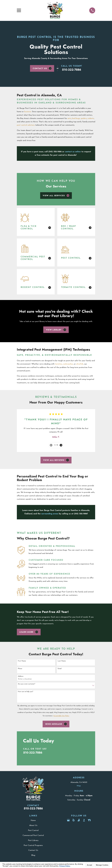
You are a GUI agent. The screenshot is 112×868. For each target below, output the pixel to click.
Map (79, 786)
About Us (33, 825)
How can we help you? (25, 692)
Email (60, 669)
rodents (91, 118)
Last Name (62, 661)
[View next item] (61, 445)
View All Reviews (56, 460)
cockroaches (68, 364)
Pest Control (33, 830)
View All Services (56, 196)
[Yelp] (74, 820)
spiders (84, 118)
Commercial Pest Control (33, 835)
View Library (56, 330)
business (28, 112)
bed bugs (76, 118)
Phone (20, 669)
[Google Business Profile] (68, 820)
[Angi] (79, 820)
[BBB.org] (84, 820)
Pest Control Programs (33, 845)
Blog (33, 855)
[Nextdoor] (89, 820)
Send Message (56, 724)
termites (59, 364)
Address (21, 676)
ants (69, 118)
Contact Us (42, 68)
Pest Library (33, 840)
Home (33, 820)
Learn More (29, 632)
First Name (22, 661)
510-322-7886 (72, 70)
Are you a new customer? (26, 684)
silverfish (80, 364)
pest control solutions (26, 125)
